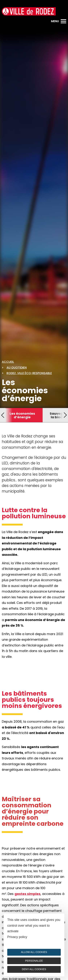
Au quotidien (17, 368)
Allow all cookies (34, 952)
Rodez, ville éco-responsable (29, 373)
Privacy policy (17, 937)
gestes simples (27, 894)
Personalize (34, 961)
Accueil (8, 362)
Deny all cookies (34, 969)
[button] (3, 415)
